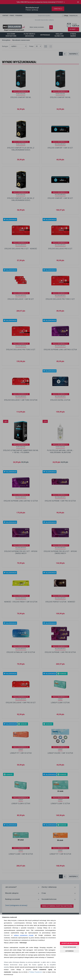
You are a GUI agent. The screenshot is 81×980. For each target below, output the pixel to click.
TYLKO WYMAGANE (69, 947)
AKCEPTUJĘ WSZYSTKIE (69, 943)
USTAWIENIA (70, 951)
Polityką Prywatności (36, 972)
